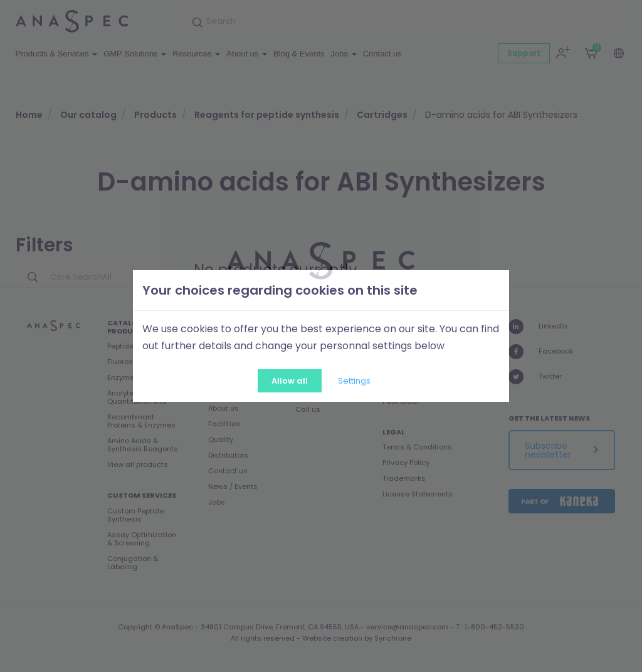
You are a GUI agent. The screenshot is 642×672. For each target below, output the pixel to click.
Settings (354, 381)
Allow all (290, 381)
